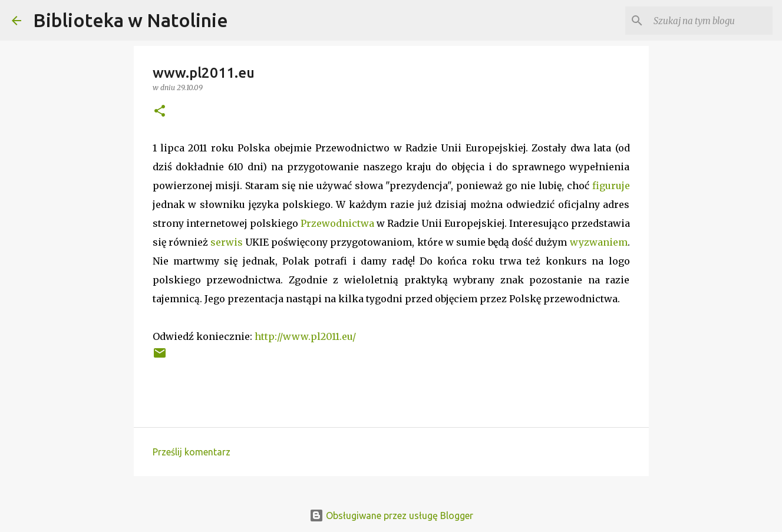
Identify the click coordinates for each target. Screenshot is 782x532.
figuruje (611, 186)
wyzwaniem (599, 242)
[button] (160, 112)
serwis (227, 242)
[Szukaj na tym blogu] (711, 21)
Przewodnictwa (337, 223)
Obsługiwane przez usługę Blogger (391, 516)
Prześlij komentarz (192, 452)
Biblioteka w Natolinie (131, 20)
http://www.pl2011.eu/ (305, 336)
